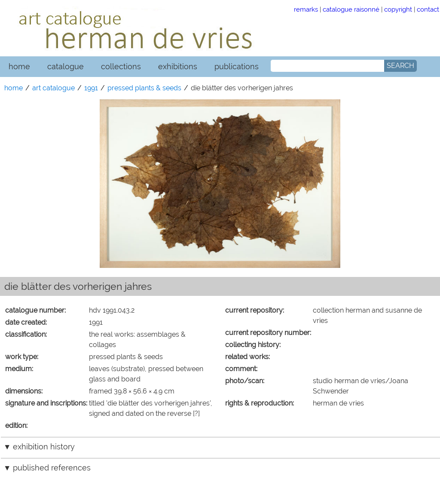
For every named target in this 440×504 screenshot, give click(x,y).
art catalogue (53, 88)
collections (121, 66)
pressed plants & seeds (144, 88)
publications (237, 66)
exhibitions (178, 66)
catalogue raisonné (351, 9)
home (19, 66)
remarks (306, 9)
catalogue (66, 66)
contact (428, 9)
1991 (91, 88)
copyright (398, 9)
